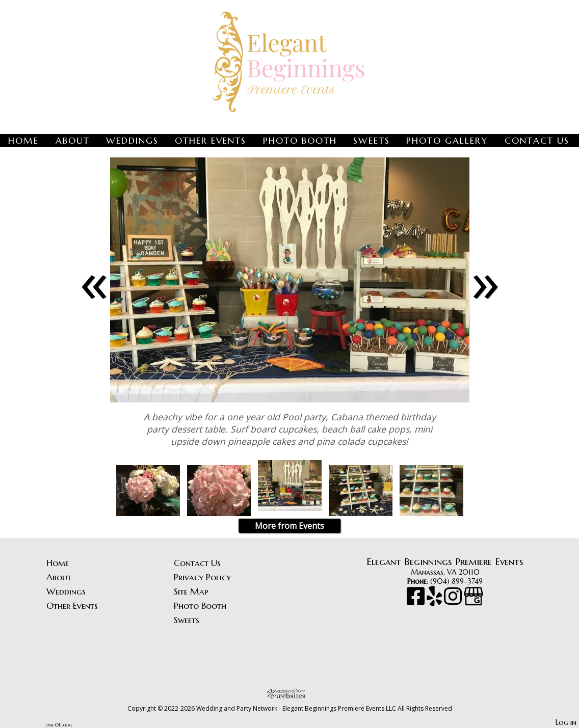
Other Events (210, 141)
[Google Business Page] (473, 601)
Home (23, 141)
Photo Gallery (447, 141)
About (73, 141)
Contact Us (537, 141)
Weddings (132, 141)
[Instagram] (454, 601)
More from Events (289, 526)
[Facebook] (417, 601)
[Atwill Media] (289, 694)
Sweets (372, 141)
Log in (566, 722)
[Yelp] (435, 601)
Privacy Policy (202, 577)
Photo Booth (300, 141)
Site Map (191, 591)
